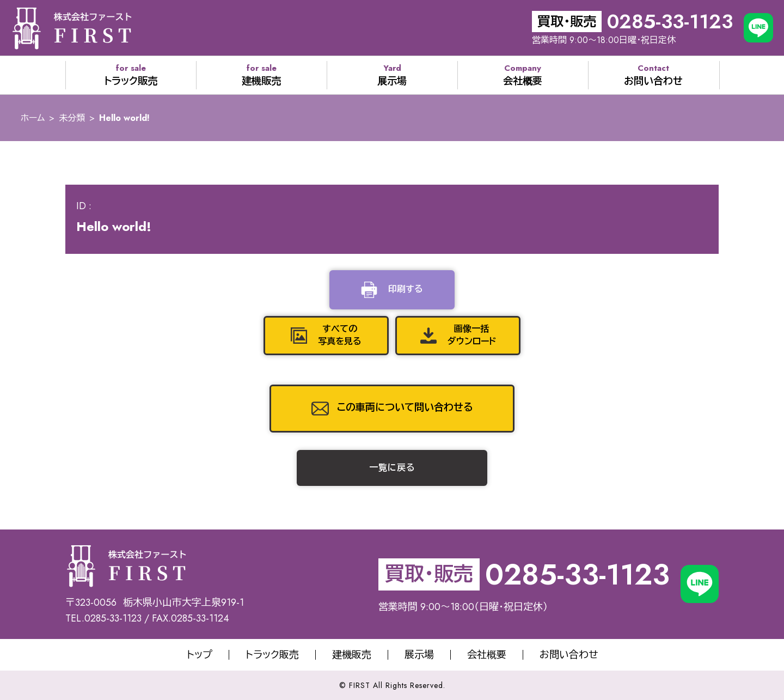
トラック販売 (272, 655)
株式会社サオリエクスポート (72, 28)
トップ (200, 655)
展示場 (419, 655)
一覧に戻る (392, 468)
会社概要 (487, 655)
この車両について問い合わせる (405, 407)
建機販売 (352, 655)
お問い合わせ (569, 655)
